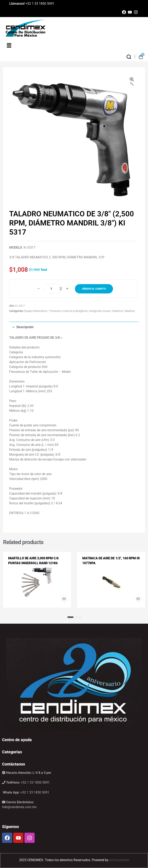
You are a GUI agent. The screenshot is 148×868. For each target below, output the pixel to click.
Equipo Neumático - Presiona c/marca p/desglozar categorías (63, 311)
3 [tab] (80, 617)
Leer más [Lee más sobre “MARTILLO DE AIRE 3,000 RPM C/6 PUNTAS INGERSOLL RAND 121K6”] (64, 598)
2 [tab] (76, 617)
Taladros (117, 311)
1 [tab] (70, 617)
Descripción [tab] (25, 327)
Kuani (107, 311)
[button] (132, 82)
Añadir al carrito (94, 289)
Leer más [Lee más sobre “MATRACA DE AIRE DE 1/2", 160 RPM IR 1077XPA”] (138, 598)
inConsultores (119, 860)
